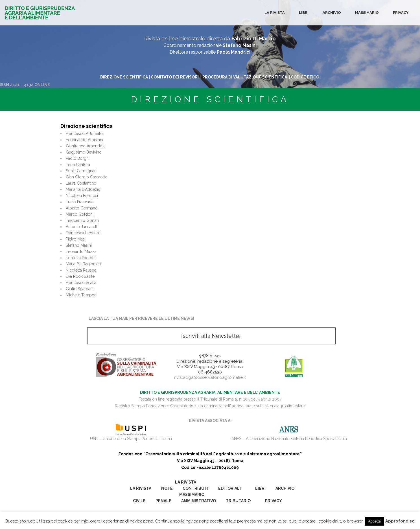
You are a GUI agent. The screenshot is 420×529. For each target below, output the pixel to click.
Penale (163, 501)
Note (167, 488)
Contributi (195, 488)
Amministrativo (199, 501)
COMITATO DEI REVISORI (175, 77)
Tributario (238, 501)
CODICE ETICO (305, 77)
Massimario (367, 13)
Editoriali (229, 488)
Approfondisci (400, 521)
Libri (304, 13)
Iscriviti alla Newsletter (211, 336)
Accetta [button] (374, 521)
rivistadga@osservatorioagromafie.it (210, 377)
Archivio (332, 13)
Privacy (401, 13)
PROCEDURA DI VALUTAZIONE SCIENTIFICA (245, 77)
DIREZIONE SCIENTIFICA (124, 77)
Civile (139, 501)
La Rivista (275, 13)
